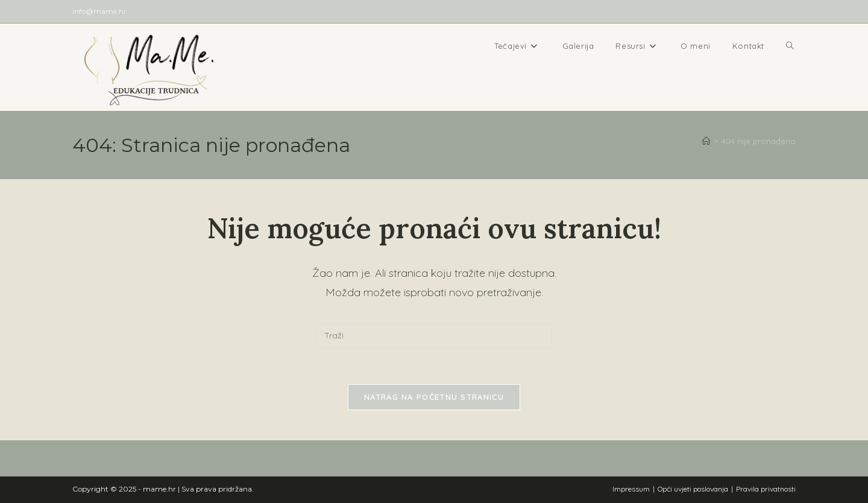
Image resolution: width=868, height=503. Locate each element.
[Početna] (706, 141)
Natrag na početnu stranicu (434, 397)
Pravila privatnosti (766, 489)
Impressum (631, 489)
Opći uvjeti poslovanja (693, 489)
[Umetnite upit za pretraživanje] (434, 336)
